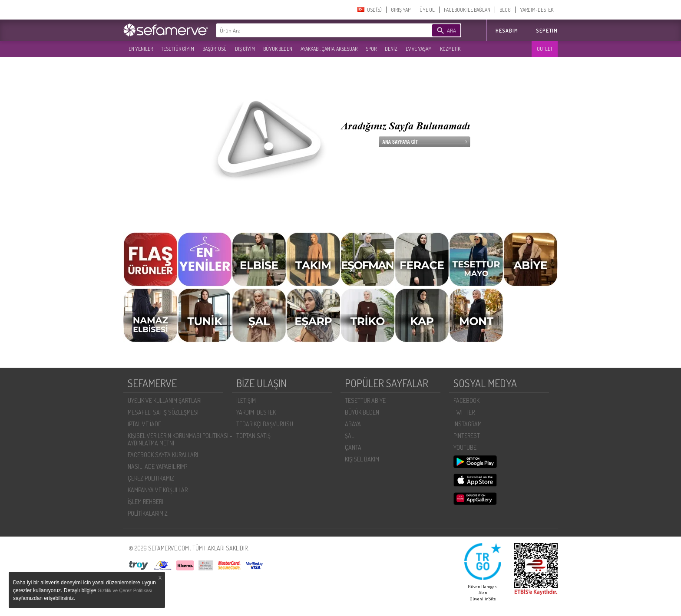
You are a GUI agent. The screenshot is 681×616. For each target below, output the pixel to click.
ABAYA (353, 424)
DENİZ (391, 49)
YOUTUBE (465, 447)
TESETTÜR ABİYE (365, 400)
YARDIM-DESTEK (537, 10)
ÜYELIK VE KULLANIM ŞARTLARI (165, 400)
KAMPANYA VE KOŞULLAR (158, 490)
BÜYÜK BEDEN (278, 49)
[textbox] (311, 30)
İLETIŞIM (246, 400)
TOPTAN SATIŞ (253, 436)
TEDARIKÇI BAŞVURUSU (265, 424)
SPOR (371, 49)
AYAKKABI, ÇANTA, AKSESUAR (329, 49)
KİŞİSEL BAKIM (362, 459)
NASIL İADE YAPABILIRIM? (157, 466)
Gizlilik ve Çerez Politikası (125, 590)
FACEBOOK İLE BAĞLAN (467, 10)
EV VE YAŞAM (419, 49)
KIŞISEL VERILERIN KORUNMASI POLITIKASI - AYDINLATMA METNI (180, 439)
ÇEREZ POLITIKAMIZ (151, 478)
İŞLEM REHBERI (145, 502)
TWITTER (464, 412)
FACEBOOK (466, 400)
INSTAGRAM (468, 424)
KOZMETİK (450, 49)
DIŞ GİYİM (245, 49)
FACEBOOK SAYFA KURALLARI (163, 455)
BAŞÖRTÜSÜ (215, 49)
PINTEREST (467, 436)
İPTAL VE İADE (144, 424)
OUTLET (545, 49)
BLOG (505, 10)
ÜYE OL (427, 10)
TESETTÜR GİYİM (178, 49)
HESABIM (507, 31)
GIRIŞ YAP (401, 10)
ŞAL (349, 436)
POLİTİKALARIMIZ (148, 513)
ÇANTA (353, 447)
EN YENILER (141, 49)
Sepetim (547, 31)
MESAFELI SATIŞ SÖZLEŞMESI (163, 412)
